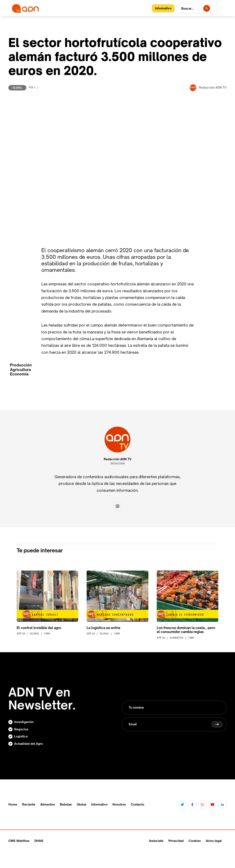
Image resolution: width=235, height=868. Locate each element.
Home (13, 804)
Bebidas (66, 804)
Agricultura (20, 370)
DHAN (39, 841)
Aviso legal (214, 841)
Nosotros (119, 804)
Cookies (195, 841)
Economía (19, 374)
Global (17, 88)
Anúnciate (156, 841)
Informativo (99, 804)
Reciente (29, 804)
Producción (21, 365)
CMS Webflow (19, 841)
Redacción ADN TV (118, 459)
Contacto (138, 804)
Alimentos (48, 804)
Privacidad (176, 841)
